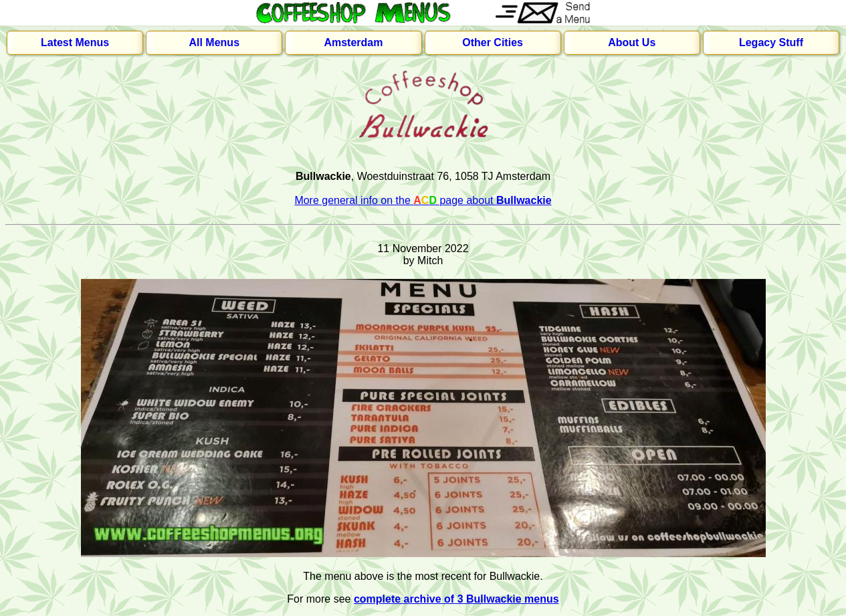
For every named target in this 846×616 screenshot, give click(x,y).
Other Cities (493, 42)
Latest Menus (75, 42)
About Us (632, 42)
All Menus (214, 42)
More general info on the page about (423, 200)
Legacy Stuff (771, 42)
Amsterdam (353, 42)
